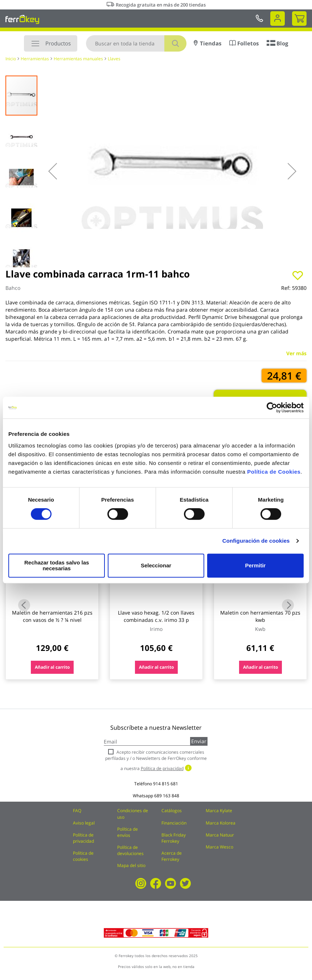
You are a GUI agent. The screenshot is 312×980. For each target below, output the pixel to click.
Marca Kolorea (221, 823)
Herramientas (35, 59)
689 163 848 (167, 796)
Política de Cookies (274, 475)
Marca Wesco (219, 847)
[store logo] (22, 19)
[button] (53, 171)
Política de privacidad (83, 838)
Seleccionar (155, 565)
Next (288, 605)
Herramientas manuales (78, 59)
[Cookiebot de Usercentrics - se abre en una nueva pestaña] (272, 410)
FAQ (77, 811)
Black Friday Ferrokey (174, 838)
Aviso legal (84, 823)
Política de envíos (128, 832)
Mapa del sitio (131, 865)
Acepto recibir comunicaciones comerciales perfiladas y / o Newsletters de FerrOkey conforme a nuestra (156, 760)
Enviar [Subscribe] (199, 741)
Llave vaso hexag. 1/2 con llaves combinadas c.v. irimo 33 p (156, 616)
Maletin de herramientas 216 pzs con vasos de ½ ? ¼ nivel (52, 616)
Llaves (114, 59)
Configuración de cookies (256, 544)
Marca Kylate (219, 811)
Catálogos (172, 811)
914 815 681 (166, 784)
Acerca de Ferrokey (172, 856)
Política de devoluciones (130, 850)
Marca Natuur (220, 835)
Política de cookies (83, 856)
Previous (24, 605)
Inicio (11, 59)
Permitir (255, 565)
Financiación (174, 823)
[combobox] (136, 43)
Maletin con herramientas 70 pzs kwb (260, 616)
